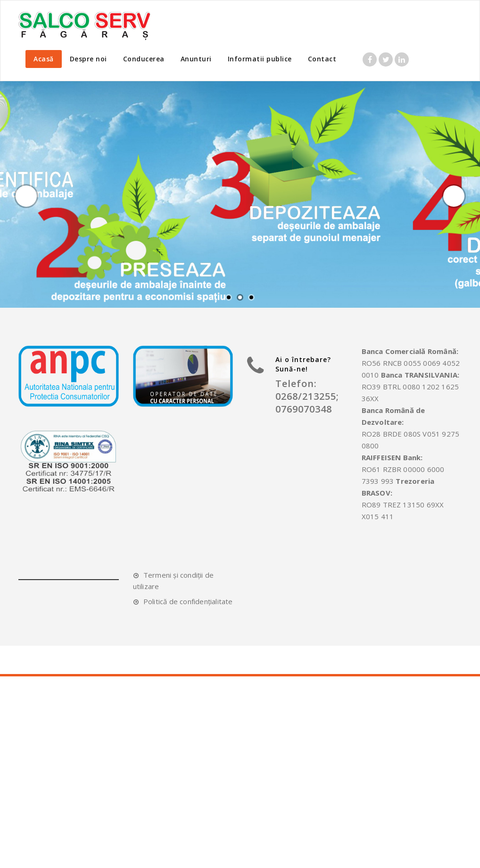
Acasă (44, 59)
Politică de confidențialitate (188, 601)
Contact (322, 59)
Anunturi (196, 59)
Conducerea (144, 59)
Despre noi (88, 59)
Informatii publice (260, 59)
